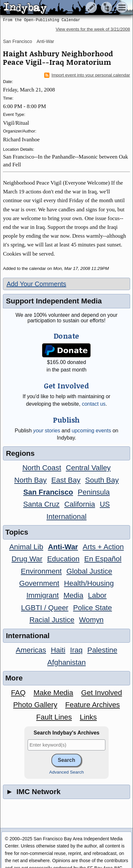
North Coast (42, 468)
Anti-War (46, 41)
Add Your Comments (36, 284)
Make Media (53, 693)
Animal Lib (26, 547)
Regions (20, 453)
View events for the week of (93, 29)
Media (73, 595)
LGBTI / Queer (45, 608)
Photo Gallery (35, 705)
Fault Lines (54, 717)
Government (39, 583)
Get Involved (101, 693)
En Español (103, 559)
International (66, 517)
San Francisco (17, 41)
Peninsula (94, 492)
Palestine (102, 650)
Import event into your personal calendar (87, 75)
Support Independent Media (54, 301)
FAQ (18, 693)
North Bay (31, 480)
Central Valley (88, 468)
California (80, 504)
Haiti (58, 650)
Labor (97, 595)
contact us (94, 404)
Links (88, 717)
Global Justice (89, 571)
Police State (93, 608)
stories (47, 431)
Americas (31, 650)
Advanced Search (66, 772)
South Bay (102, 480)
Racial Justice (52, 620)
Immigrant (43, 595)
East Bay (66, 480)
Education (63, 559)
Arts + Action (103, 547)
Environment (41, 571)
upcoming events (91, 431)
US (105, 504)
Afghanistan (66, 662)
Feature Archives (93, 705)
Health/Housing (89, 583)
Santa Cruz (41, 504)
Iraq (76, 650)
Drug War (27, 559)
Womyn (91, 620)
